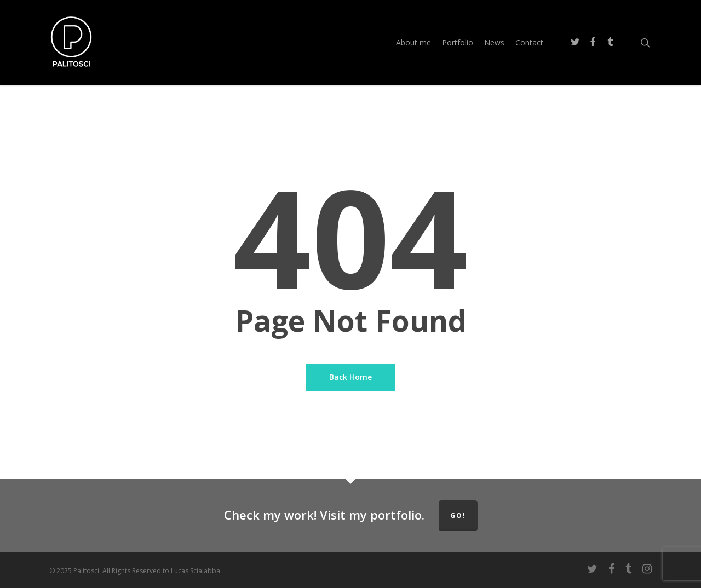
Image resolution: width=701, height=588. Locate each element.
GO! (458, 515)
